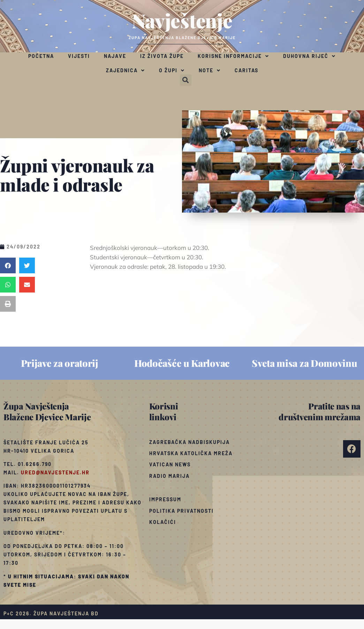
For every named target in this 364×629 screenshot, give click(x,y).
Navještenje (182, 20)
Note (210, 71)
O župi (172, 71)
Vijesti (79, 56)
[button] (186, 80)
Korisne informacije (233, 56)
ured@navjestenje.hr (55, 472)
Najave (115, 56)
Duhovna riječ (309, 56)
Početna (41, 56)
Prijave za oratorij (60, 363)
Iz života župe (162, 56)
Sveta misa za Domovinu (304, 363)
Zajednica (126, 71)
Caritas (247, 70)
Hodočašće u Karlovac (182, 363)
